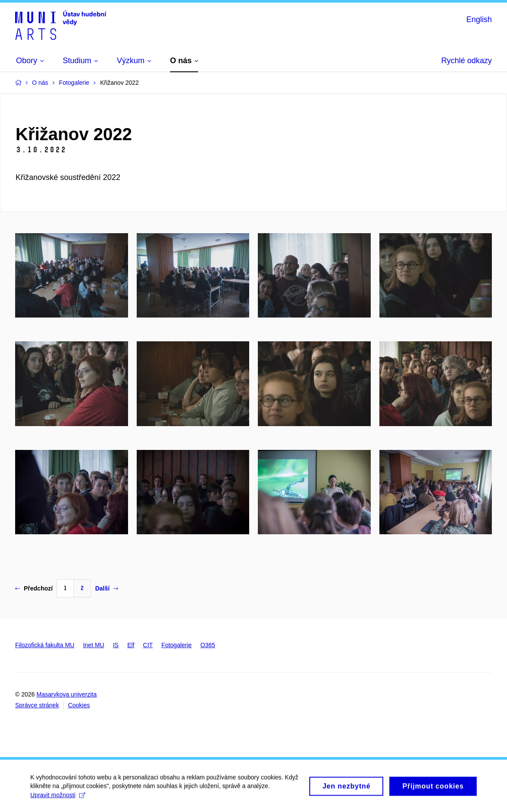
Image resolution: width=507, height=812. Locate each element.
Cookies (79, 705)
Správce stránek (37, 705)
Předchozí (34, 588)
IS (116, 645)
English (479, 19)
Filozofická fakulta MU (45, 645)
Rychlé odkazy (467, 61)
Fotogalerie (176, 645)
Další (107, 588)
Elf (131, 645)
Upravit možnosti (58, 798)
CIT (148, 645)
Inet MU (94, 645)
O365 (208, 645)
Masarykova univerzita (66, 694)
